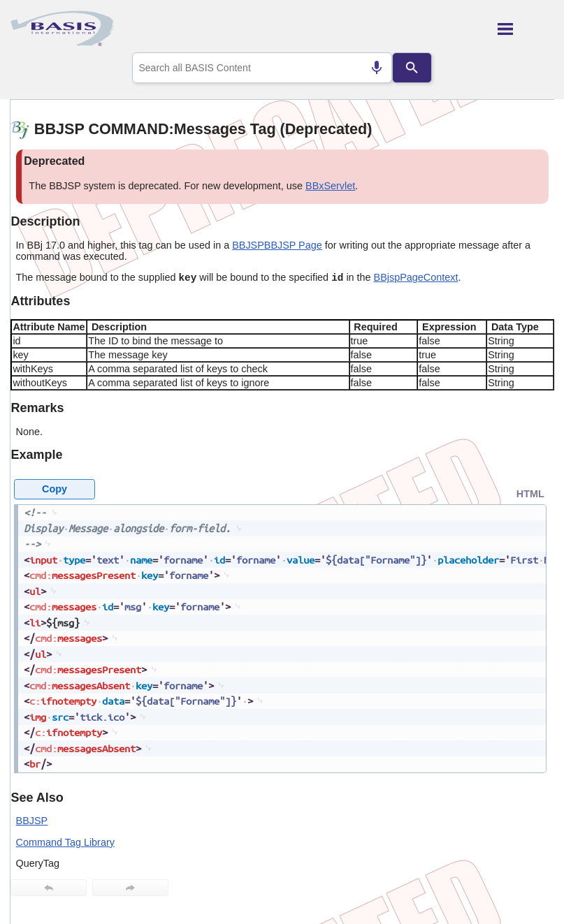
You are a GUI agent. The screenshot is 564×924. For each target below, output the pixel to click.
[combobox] (262, 68)
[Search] (412, 68)
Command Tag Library (65, 842)
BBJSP (248, 245)
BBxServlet (330, 186)
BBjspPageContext (416, 277)
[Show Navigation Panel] (526, 29)
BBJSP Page (293, 245)
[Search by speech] (377, 68)
